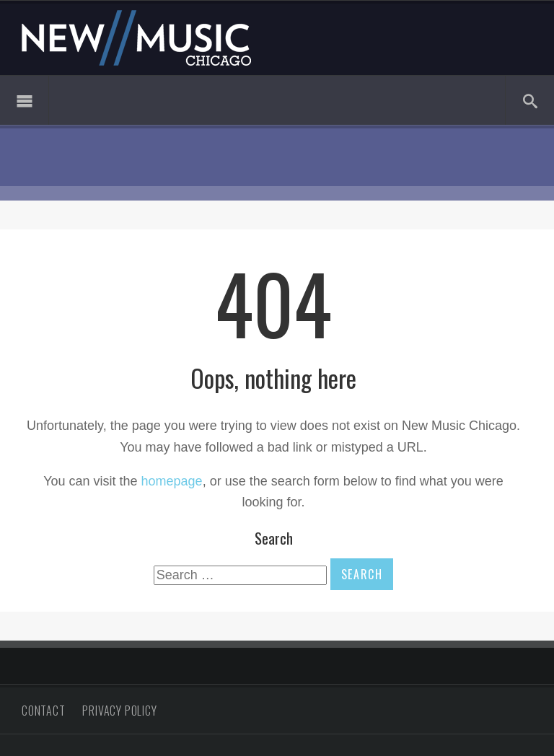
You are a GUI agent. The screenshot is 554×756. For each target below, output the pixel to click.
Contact (44, 711)
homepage (172, 481)
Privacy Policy (119, 711)
